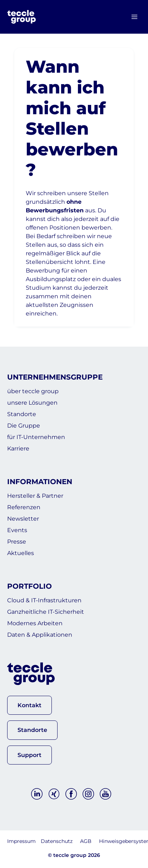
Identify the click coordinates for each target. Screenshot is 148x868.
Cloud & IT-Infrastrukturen (44, 600)
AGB (86, 841)
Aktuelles (21, 553)
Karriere (18, 449)
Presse (17, 542)
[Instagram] (88, 794)
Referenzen (24, 507)
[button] (29, 705)
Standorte (22, 414)
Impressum (21, 841)
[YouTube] (105, 794)
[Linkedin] (37, 794)
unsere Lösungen (32, 403)
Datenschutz (57, 841)
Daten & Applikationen (40, 635)
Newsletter (23, 519)
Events (17, 530)
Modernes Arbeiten (35, 623)
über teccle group (33, 391)
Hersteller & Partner (35, 496)
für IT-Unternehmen (36, 437)
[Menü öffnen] (134, 17)
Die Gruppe (24, 426)
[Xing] (54, 794)
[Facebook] (71, 794)
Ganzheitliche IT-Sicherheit (46, 612)
